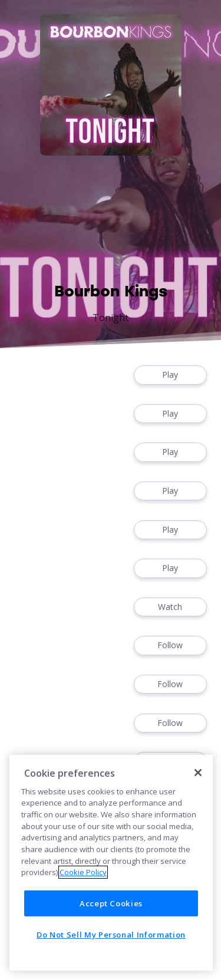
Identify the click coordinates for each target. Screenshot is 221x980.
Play (170, 375)
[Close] (198, 773)
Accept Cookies (111, 903)
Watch (170, 607)
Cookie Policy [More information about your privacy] (83, 872)
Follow (170, 646)
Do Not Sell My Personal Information (111, 935)
